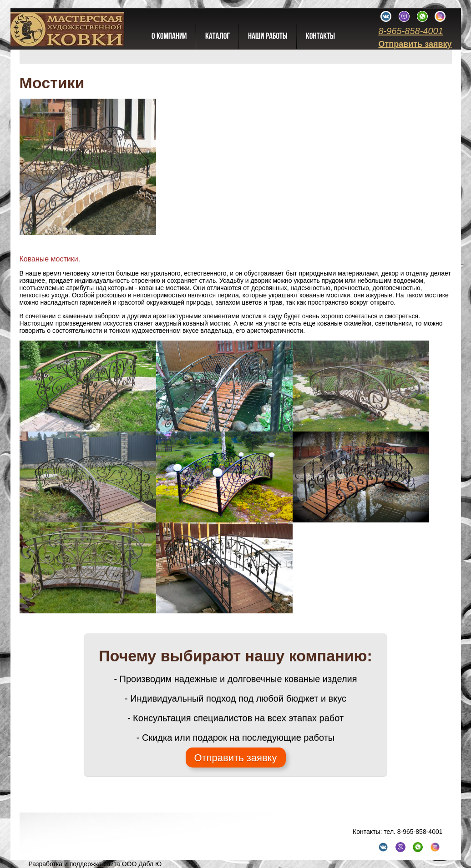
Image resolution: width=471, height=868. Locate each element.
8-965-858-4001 (410, 31)
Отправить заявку (415, 44)
